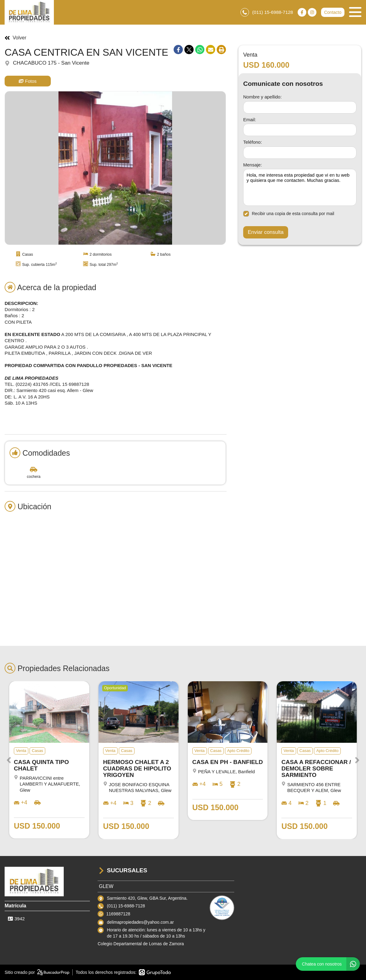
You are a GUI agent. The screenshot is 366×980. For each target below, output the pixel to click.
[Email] (300, 130)
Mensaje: (253, 165)
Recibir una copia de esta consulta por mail (289, 214)
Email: (250, 120)
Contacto (333, 12)
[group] (115, 168)
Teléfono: (253, 142)
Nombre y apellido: (262, 97)
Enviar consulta (266, 232)
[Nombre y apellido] (300, 107)
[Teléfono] (300, 153)
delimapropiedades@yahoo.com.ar (140, 922)
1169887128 (118, 914)
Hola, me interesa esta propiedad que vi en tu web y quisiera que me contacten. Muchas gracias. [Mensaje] (300, 187)
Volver (15, 38)
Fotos (28, 81)
